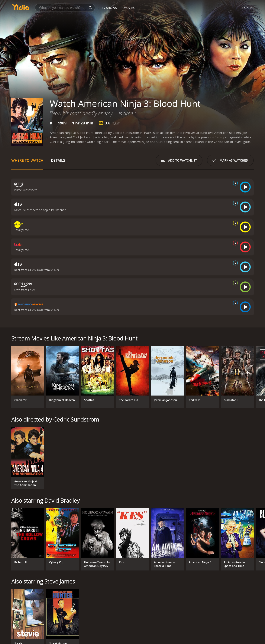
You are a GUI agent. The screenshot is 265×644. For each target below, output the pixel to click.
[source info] (235, 183)
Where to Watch (27, 160)
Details (58, 160)
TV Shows (109, 8)
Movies (129, 8)
